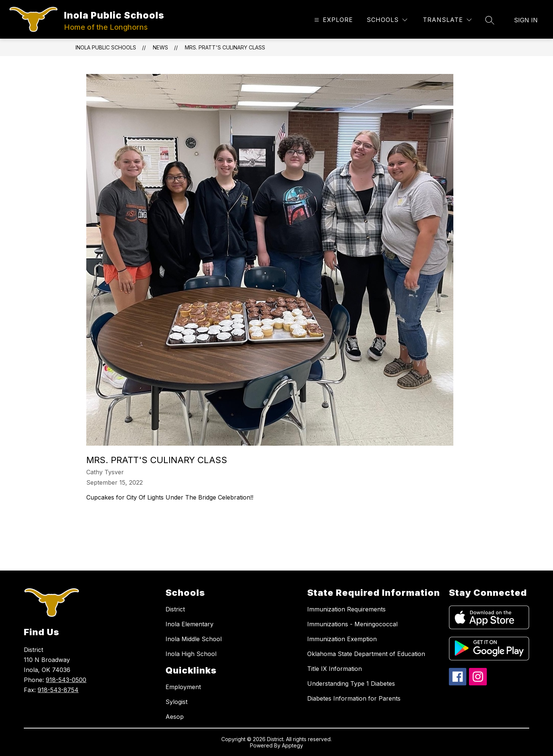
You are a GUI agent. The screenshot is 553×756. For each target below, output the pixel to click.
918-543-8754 (58, 690)
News (160, 47)
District (175, 609)
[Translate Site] (447, 20)
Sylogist (176, 702)
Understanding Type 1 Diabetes (351, 684)
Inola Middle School (194, 639)
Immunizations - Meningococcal (352, 624)
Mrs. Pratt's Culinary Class (225, 47)
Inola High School (191, 654)
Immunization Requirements (346, 609)
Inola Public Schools (106, 47)
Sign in (526, 20)
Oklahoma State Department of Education (366, 654)
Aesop (175, 717)
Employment (183, 687)
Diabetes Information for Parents (354, 698)
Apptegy (292, 745)
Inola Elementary (189, 624)
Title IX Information (335, 669)
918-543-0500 (66, 680)
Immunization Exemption (342, 639)
